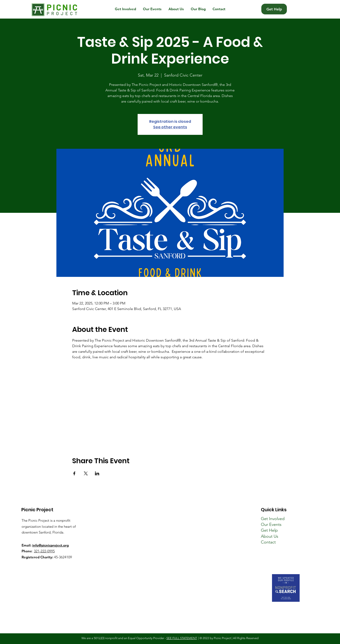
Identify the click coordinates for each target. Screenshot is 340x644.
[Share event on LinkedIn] (97, 473)
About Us (270, 536)
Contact (268, 542)
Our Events (271, 524)
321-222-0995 (44, 551)
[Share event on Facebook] (74, 473)
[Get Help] (274, 9)
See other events (170, 127)
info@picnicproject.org (50, 545)
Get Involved (273, 519)
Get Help (269, 530)
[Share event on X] (86, 473)
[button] (125, 9)
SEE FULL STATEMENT (182, 638)
